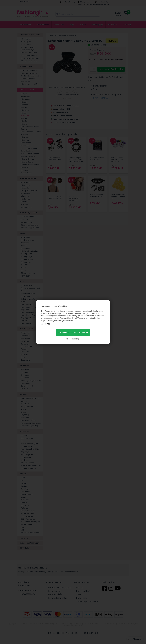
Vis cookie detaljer (73, 339)
